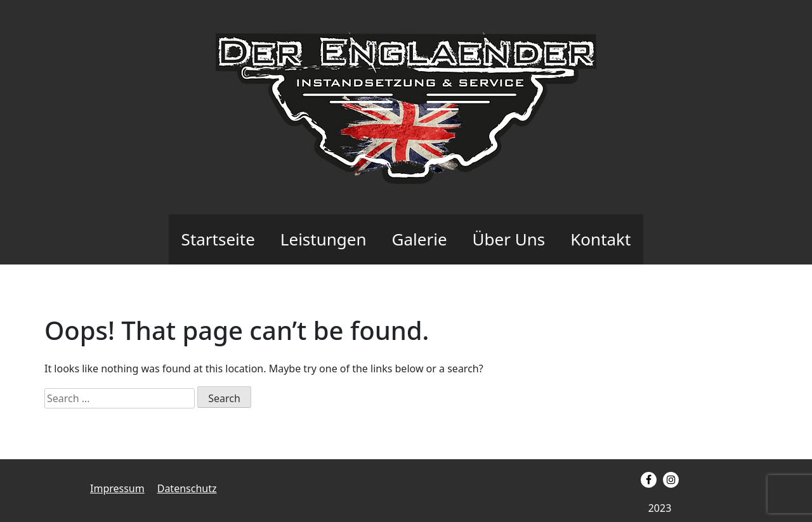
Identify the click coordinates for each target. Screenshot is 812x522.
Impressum (117, 488)
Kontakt (600, 239)
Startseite (218, 239)
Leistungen (324, 239)
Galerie (420, 239)
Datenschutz (187, 488)
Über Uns (509, 239)
